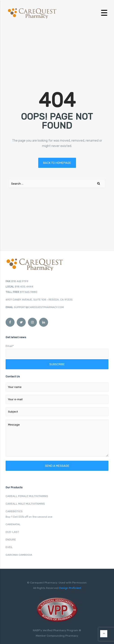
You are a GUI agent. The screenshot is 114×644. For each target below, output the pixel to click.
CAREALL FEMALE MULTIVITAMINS (27, 496)
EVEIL (9, 547)
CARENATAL (13, 524)
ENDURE (11, 540)
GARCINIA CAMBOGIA (19, 555)
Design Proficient (70, 588)
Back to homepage (57, 163)
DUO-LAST (12, 532)
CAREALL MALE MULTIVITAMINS (25, 504)
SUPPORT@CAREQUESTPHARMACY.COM (39, 307)
